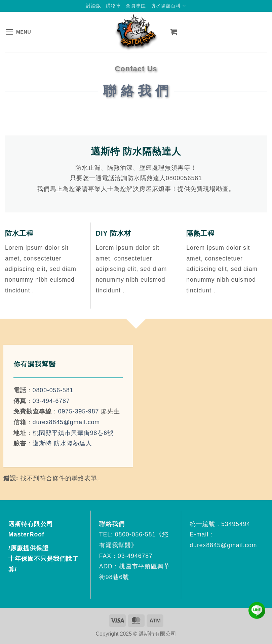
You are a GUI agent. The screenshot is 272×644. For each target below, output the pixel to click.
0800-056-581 (53, 390)
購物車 (113, 6)
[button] (18, 32)
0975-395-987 (79, 411)
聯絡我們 (113, 524)
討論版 (94, 6)
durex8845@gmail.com (66, 422)
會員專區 (136, 6)
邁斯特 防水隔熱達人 (62, 443)
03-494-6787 (51, 401)
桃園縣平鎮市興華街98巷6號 (73, 433)
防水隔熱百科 (168, 6)
